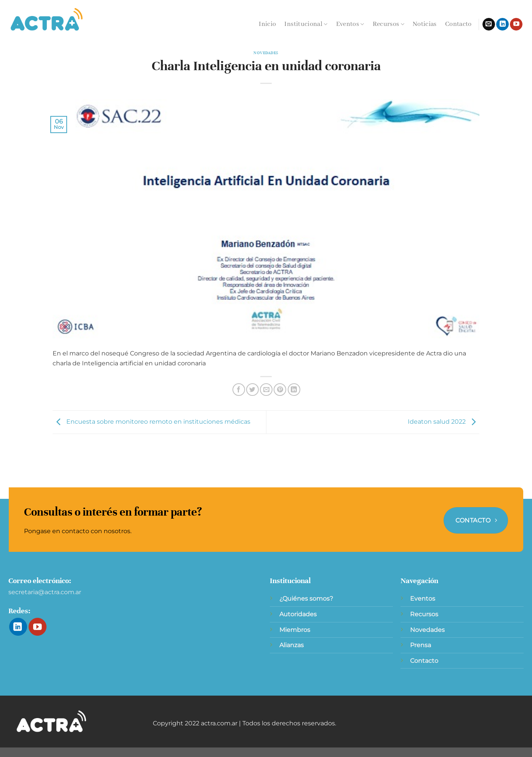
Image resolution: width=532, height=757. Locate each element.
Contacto (458, 24)
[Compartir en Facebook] (239, 390)
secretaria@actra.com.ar (45, 592)
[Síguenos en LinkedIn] (502, 24)
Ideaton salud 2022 (444, 422)
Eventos (350, 24)
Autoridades (298, 614)
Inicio (267, 24)
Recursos (389, 24)
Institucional (306, 24)
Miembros (295, 630)
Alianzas (292, 645)
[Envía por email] (266, 390)
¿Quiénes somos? (306, 599)
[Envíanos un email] (489, 24)
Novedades (266, 53)
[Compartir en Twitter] (252, 390)
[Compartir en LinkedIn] (294, 390)
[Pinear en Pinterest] (280, 390)
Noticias (425, 24)
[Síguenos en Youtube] (516, 24)
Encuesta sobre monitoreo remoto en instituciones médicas (151, 422)
